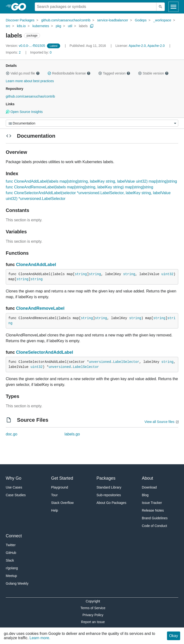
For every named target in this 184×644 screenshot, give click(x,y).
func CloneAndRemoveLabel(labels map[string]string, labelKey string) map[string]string (79, 187)
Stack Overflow (62, 503)
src (8, 26)
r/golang (12, 568)
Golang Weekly (17, 583)
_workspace (162, 20)
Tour (54, 495)
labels (83, 26)
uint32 (167, 274)
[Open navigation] (173, 7)
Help (55, 510)
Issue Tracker (152, 503)
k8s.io (21, 26)
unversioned (100, 362)
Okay (174, 636)
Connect (14, 536)
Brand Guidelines (155, 518)
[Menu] (92, 123)
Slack (10, 560)
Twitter (11, 545)
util (70, 26)
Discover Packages (20, 20)
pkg (59, 26)
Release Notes (153, 510)
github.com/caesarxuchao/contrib (66, 20)
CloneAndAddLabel (36, 265)
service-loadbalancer (112, 20)
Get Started (62, 478)
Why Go (14, 478)
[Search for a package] (96, 7)
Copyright (93, 601)
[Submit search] (161, 7)
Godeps (141, 20)
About (147, 478)
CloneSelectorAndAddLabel (45, 352)
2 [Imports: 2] (14, 52)
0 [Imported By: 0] (41, 52)
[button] (8, 73)
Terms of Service (93, 608)
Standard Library (109, 487)
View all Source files (159, 422)
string (81, 274)
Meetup (11, 576)
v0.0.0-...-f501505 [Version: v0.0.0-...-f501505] (26, 46)
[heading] (20, 7)
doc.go (11, 434)
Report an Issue (93, 622)
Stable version (153, 73)
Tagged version (114, 73)
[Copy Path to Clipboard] (92, 26)
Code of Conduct (154, 526)
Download (149, 487)
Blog (145, 495)
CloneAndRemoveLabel (40, 308)
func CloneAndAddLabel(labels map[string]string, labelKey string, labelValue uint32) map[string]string (91, 181)
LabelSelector (126, 362)
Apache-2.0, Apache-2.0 (147, 46)
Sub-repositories (109, 495)
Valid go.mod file (23, 73)
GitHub (11, 553)
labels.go (72, 434)
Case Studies (16, 495)
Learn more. (40, 638)
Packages (106, 478)
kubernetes (41, 26)
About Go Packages (112, 503)
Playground (60, 487)
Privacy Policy (93, 615)
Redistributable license (69, 73)
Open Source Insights (24, 112)
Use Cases (14, 487)
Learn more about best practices (30, 81)
